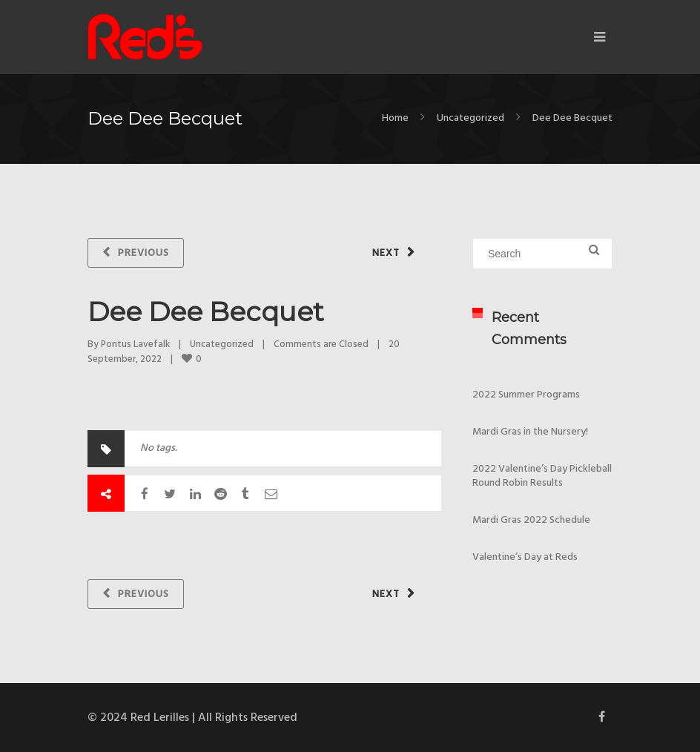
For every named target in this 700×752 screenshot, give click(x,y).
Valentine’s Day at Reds (525, 557)
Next (386, 253)
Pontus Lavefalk (135, 344)
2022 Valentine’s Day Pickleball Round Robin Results (542, 476)
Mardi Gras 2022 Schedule (531, 520)
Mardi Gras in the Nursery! (530, 432)
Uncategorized (470, 118)
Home (395, 118)
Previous (143, 253)
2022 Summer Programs (526, 395)
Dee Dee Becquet (206, 311)
